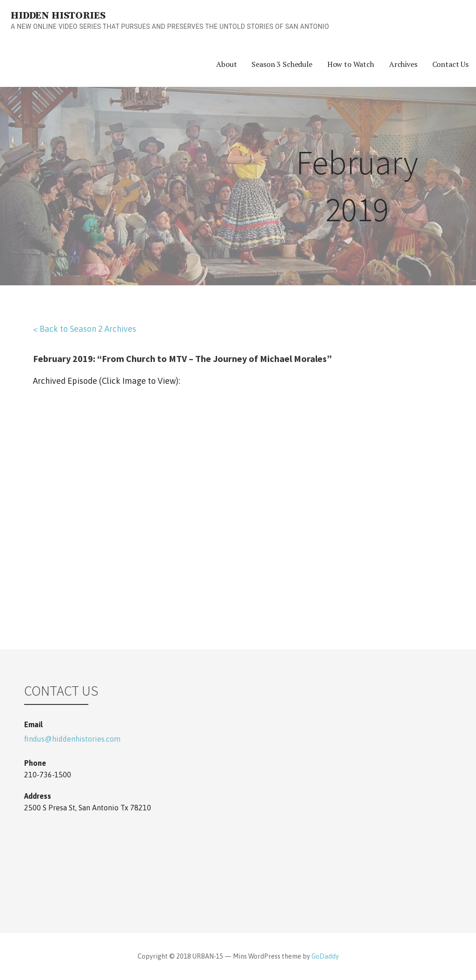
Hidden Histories (58, 16)
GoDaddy (325, 956)
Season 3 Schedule (282, 64)
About (226, 64)
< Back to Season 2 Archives (85, 329)
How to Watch (351, 64)
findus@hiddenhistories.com (72, 739)
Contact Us (450, 64)
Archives (403, 64)
